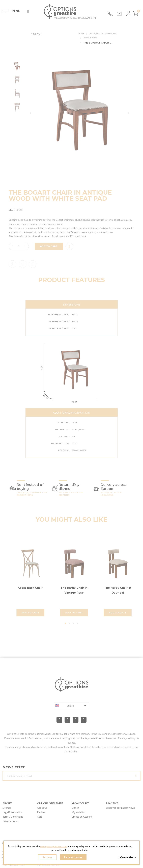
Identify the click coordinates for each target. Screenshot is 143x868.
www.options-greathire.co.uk (59, 848)
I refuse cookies (127, 858)
